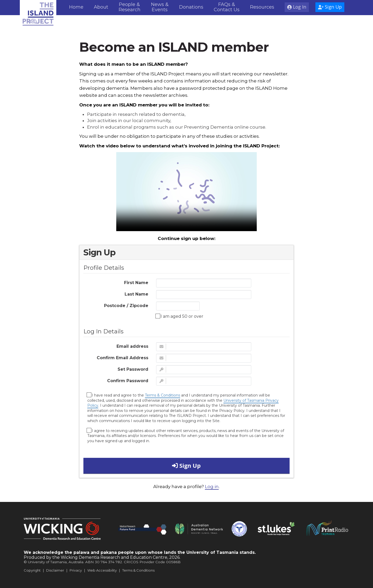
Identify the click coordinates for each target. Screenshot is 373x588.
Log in (212, 487)
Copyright (32, 570)
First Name (136, 283)
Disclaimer (55, 570)
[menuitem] (76, 8)
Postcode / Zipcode (126, 306)
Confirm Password (128, 381)
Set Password (133, 369)
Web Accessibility (102, 570)
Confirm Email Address (123, 358)
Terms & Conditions (163, 395)
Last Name (136, 294)
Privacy (76, 570)
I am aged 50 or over (180, 316)
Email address (132, 346)
